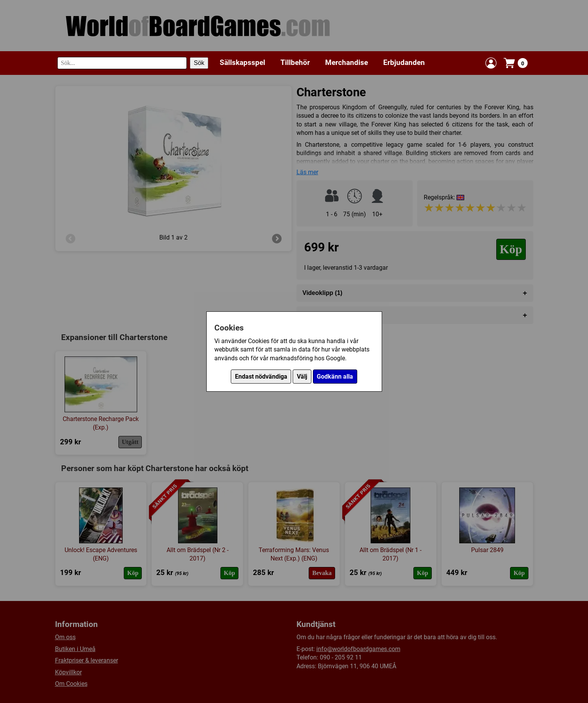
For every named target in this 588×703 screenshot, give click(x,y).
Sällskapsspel (242, 62)
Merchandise (347, 62)
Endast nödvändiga (261, 377)
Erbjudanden (404, 62)
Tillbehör (295, 62)
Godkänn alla (335, 377)
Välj (302, 377)
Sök (199, 63)
